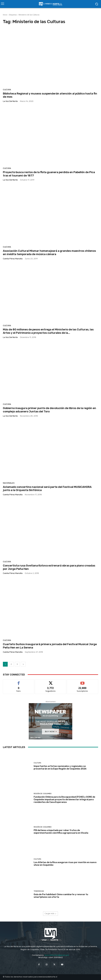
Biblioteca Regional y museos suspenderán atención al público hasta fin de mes (50, 95)
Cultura (7, 90)
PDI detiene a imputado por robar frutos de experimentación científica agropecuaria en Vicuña (61, 832)
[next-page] (23, 664)
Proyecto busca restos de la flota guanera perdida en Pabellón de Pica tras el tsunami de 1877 (49, 174)
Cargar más (50, 913)
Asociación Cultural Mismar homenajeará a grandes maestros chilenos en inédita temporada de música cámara (49, 252)
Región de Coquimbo (43, 794)
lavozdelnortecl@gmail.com (57, 955)
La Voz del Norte (10, 101)
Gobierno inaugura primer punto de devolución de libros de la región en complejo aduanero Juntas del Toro (49, 410)
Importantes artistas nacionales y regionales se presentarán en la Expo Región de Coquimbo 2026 (60, 767)
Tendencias (39, 891)
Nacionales (9, 483)
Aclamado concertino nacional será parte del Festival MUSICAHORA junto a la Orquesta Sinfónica (47, 489)
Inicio (5, 15)
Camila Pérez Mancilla (13, 259)
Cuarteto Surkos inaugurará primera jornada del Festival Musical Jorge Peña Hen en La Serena (50, 646)
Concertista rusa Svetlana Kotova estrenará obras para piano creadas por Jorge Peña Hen (49, 567)
